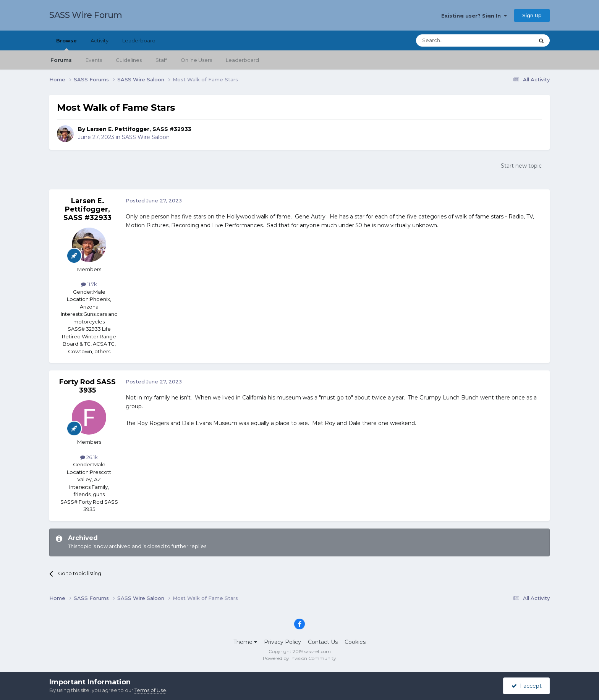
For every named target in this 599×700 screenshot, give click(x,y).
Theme (245, 642)
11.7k (89, 284)
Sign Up (532, 15)
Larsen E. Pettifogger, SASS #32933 (139, 129)
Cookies (355, 642)
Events (94, 60)
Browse (66, 44)
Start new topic (521, 166)
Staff (161, 60)
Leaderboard (242, 60)
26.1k (89, 457)
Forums (61, 60)
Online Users (196, 60)
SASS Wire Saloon (146, 137)
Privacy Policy (283, 642)
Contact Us (323, 642)
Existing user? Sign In (474, 16)
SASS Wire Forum (86, 15)
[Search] (456, 40)
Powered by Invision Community (299, 658)
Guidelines (129, 60)
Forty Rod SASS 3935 (87, 386)
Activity (100, 40)
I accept (527, 686)
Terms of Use (150, 690)
